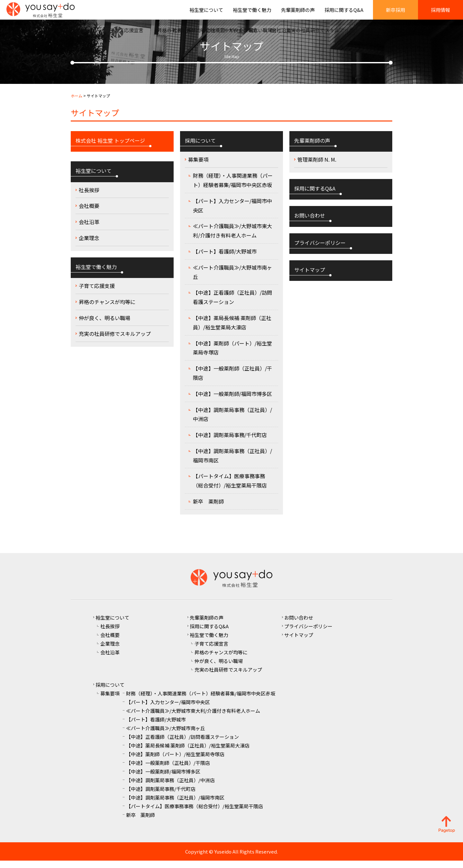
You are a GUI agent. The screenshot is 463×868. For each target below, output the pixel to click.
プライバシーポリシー (308, 634)
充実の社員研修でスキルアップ (115, 341)
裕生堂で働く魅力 (252, 14)
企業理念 (89, 245)
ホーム (77, 103)
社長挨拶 (89, 197)
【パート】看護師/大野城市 (225, 259)
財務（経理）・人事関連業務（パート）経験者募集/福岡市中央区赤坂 (233, 188)
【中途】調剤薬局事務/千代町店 (230, 442)
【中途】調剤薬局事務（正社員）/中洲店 (232, 422)
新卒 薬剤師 (208, 509)
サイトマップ (299, 642)
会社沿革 (89, 229)
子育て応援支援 (97, 293)
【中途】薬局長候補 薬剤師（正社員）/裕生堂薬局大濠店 (232, 330)
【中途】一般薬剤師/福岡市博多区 (232, 401)
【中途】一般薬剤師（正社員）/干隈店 (232, 380)
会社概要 (89, 213)
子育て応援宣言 (211, 651)
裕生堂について (206, 14)
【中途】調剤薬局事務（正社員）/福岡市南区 (232, 463)
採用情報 (440, 14)
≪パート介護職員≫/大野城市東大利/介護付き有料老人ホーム (232, 238)
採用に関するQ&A (344, 14)
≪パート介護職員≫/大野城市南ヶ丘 (232, 279)
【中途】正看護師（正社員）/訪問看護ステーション (232, 305)
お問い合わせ (299, 625)
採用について (110, 692)
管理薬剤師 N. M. (317, 167)
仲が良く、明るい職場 (104, 325)
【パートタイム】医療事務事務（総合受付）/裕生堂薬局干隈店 (230, 488)
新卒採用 (395, 14)
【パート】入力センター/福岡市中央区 (232, 213)
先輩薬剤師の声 (298, 14)
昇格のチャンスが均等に (107, 309)
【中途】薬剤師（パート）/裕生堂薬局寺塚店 (232, 355)
